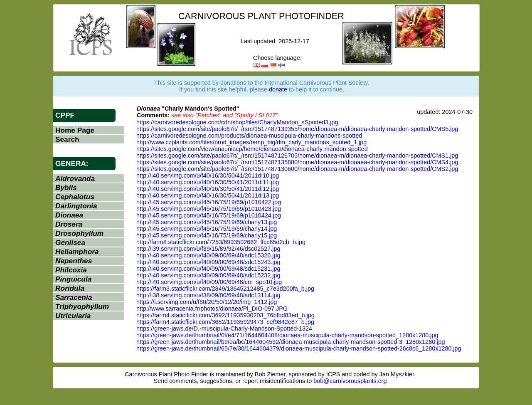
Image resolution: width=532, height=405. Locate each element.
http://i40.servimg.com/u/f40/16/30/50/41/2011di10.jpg (208, 175)
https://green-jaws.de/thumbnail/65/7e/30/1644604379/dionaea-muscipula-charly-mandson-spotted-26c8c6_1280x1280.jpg (299, 348)
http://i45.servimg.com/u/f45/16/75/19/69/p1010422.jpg (209, 202)
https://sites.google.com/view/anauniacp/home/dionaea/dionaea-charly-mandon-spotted (252, 149)
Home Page (75, 130)
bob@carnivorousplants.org (350, 381)
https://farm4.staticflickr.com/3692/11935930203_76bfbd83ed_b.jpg (225, 315)
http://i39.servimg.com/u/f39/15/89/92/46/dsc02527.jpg (208, 249)
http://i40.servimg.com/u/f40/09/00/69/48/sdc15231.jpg (208, 269)
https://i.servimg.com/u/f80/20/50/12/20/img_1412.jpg (207, 302)
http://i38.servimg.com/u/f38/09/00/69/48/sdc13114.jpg (208, 295)
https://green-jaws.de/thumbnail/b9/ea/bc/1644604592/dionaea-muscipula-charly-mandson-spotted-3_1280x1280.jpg (291, 342)
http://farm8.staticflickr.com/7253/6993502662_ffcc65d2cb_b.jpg (221, 242)
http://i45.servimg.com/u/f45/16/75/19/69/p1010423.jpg (209, 209)
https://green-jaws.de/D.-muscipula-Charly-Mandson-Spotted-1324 (224, 328)
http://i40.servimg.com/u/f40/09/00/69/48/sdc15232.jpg (208, 275)
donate (278, 89)
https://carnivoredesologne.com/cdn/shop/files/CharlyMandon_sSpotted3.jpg (237, 122)
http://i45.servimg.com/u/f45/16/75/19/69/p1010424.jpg (209, 215)
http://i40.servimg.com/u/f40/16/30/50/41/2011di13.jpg (208, 195)
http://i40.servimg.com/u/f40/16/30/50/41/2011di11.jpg (208, 182)
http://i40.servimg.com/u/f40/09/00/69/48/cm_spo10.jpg (209, 282)
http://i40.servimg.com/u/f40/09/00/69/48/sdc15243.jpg (208, 262)
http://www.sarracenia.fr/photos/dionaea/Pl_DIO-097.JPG (212, 309)
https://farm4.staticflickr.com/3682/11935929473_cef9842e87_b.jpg (225, 322)
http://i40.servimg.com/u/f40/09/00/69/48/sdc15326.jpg (208, 255)
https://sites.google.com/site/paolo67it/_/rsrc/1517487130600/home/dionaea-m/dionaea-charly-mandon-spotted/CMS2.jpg (297, 169)
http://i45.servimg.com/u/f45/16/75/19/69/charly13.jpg (207, 222)
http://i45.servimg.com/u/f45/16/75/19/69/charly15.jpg (207, 235)
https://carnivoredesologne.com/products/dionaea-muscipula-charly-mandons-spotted (249, 136)
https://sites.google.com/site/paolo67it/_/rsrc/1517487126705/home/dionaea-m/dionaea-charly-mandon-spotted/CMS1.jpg (297, 156)
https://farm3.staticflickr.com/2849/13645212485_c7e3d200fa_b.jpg (225, 289)
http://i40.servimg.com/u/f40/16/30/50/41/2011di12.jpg (208, 189)
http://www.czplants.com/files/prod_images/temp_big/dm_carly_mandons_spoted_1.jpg (251, 142)
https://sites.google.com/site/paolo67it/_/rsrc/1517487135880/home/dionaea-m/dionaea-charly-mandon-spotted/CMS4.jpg (297, 162)
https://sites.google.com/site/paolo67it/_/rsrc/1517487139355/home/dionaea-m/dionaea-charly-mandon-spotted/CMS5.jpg (297, 129)
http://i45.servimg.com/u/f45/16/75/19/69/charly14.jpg (207, 229)
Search (67, 139)
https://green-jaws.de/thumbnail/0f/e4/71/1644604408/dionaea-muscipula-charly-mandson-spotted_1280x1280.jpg (287, 335)
